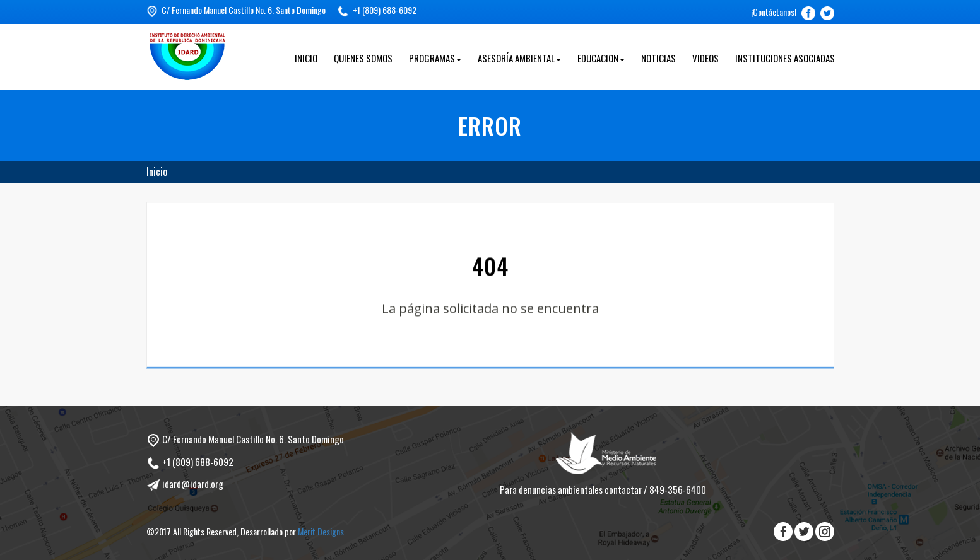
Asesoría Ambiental (519, 58)
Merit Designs (321, 531)
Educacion (601, 58)
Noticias (658, 58)
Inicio (306, 58)
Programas (435, 58)
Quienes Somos (363, 58)
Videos (705, 58)
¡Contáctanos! (774, 12)
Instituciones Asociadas (785, 58)
